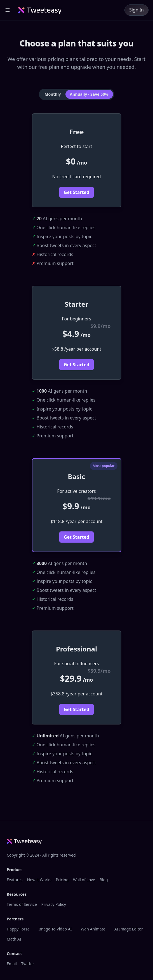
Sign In (136, 10)
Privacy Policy (54, 904)
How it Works (39, 880)
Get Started (76, 192)
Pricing (62, 880)
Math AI (14, 939)
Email (12, 964)
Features (15, 880)
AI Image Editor (129, 929)
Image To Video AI (55, 929)
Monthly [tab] (53, 94)
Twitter (28, 964)
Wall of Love (84, 880)
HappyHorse (18, 929)
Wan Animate (93, 929)
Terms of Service (22, 904)
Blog (104, 880)
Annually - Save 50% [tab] (89, 94)
